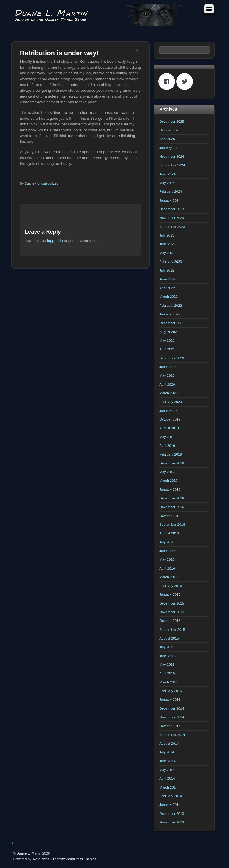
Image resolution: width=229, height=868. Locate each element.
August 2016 (169, 533)
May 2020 (167, 375)
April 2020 (167, 384)
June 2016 (167, 551)
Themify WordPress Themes (74, 859)
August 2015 (169, 638)
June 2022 (167, 279)
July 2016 (167, 542)
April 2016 (167, 568)
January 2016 (170, 594)
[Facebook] (168, 82)
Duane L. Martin (29, 853)
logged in (55, 241)
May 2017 (167, 472)
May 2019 (167, 437)
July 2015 (167, 647)
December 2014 (172, 708)
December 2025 (172, 121)
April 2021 (167, 349)
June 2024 (167, 174)
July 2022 (167, 270)
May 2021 (167, 340)
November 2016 (172, 507)
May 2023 (167, 253)
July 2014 (167, 752)
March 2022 (168, 296)
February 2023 (171, 262)
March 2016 (168, 577)
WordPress (41, 859)
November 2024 (172, 156)
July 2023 (167, 235)
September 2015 (172, 629)
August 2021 (169, 332)
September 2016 (172, 524)
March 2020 (168, 393)
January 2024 (170, 200)
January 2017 (170, 489)
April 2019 (167, 445)
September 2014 (172, 735)
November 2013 (172, 822)
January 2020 (170, 411)
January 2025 (170, 148)
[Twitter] (186, 82)
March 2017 (168, 480)
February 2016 (171, 586)
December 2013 (172, 813)
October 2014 (170, 726)
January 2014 (170, 805)
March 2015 (168, 682)
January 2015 (170, 699)
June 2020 (167, 367)
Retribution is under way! (59, 53)
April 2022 (167, 288)
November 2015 (172, 612)
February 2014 (171, 796)
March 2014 (168, 787)
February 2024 (171, 191)
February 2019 (171, 454)
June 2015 (167, 656)
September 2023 (172, 227)
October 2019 (170, 419)
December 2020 (172, 358)
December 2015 (172, 603)
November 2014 (172, 717)
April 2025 (167, 139)
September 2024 (172, 165)
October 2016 (170, 516)
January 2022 (170, 314)
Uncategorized (48, 183)
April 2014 (167, 778)
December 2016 (172, 498)
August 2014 (169, 743)
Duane (30, 183)
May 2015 (167, 664)
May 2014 (167, 770)
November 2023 (172, 218)
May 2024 (167, 183)
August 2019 (169, 428)
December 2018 (172, 463)
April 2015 (167, 673)
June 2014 (167, 761)
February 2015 (171, 691)
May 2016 (167, 559)
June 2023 (167, 244)
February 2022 (171, 305)
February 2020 (171, 402)
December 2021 (172, 323)
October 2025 (170, 130)
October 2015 (170, 621)
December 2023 (172, 209)
